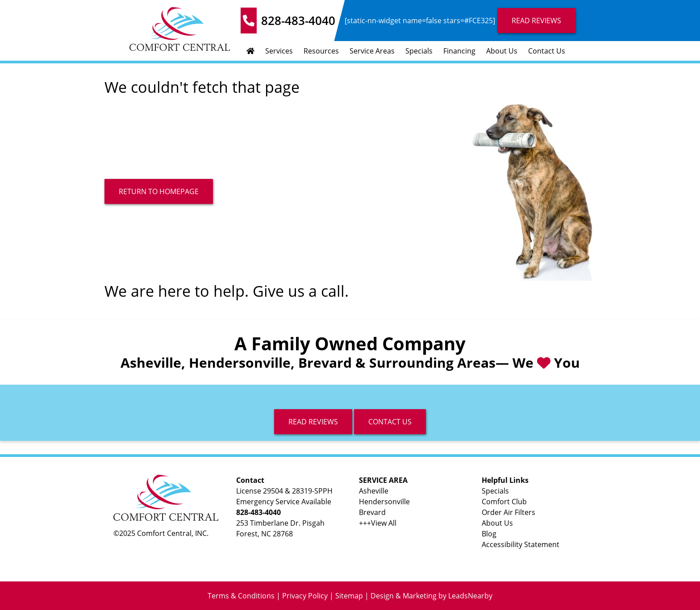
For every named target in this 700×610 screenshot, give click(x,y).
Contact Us (547, 51)
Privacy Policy (305, 596)
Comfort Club (504, 502)
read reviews (313, 422)
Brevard (372, 512)
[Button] (159, 191)
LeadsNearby (470, 596)
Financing (459, 51)
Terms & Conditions (241, 596)
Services (279, 51)
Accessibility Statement (521, 544)
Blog (489, 534)
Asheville (374, 491)
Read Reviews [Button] (536, 21)
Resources (321, 51)
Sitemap (349, 596)
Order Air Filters (508, 512)
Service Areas (372, 51)
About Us (502, 51)
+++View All (378, 523)
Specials (419, 51)
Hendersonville (384, 502)
